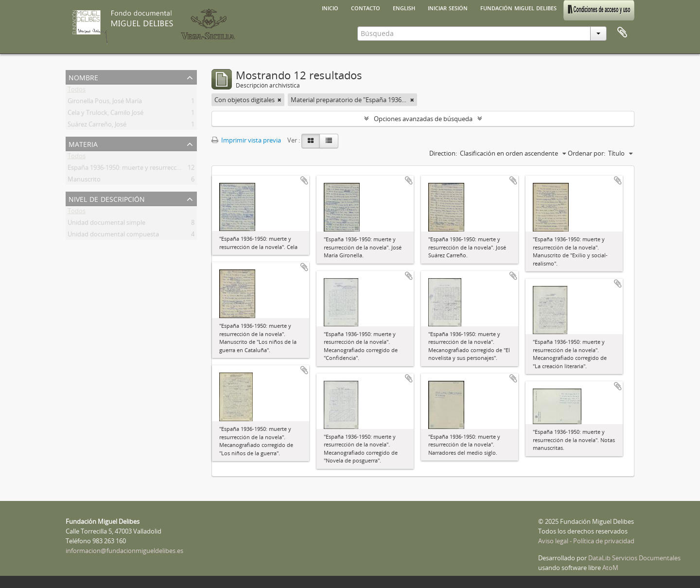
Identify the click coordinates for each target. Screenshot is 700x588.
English (404, 7)
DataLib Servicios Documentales (634, 558)
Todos (77, 91)
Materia (83, 143)
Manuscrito (84, 181)
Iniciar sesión (448, 7)
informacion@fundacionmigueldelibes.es (124, 551)
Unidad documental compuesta (113, 236)
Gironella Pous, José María (105, 103)
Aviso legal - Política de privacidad (586, 541)
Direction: (443, 153)
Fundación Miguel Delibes (518, 7)
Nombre (83, 77)
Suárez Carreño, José (97, 126)
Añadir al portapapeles (304, 180)
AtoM (610, 568)
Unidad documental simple (106, 224)
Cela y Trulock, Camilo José (105, 114)
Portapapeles (622, 33)
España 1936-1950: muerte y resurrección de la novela (145, 169)
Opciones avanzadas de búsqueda (423, 119)
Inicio (330, 7)
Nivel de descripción (107, 198)
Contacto (366, 7)
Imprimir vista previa (246, 140)
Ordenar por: (586, 153)
